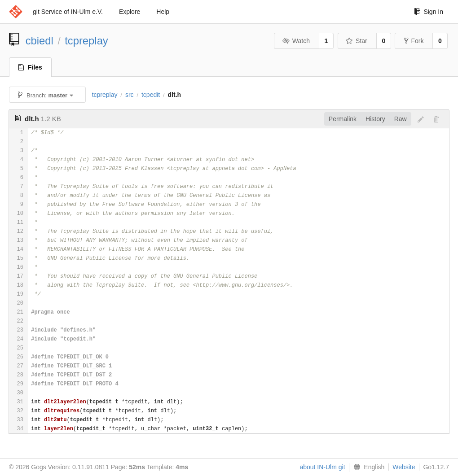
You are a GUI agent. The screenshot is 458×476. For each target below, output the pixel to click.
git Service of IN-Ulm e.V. (68, 12)
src (130, 95)
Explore (130, 12)
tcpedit (151, 95)
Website (404, 467)
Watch (296, 41)
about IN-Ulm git (322, 467)
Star (357, 41)
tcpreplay (86, 41)
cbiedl (40, 41)
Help (163, 12)
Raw (401, 119)
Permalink (343, 119)
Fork (414, 41)
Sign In (429, 12)
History (375, 119)
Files (30, 67)
